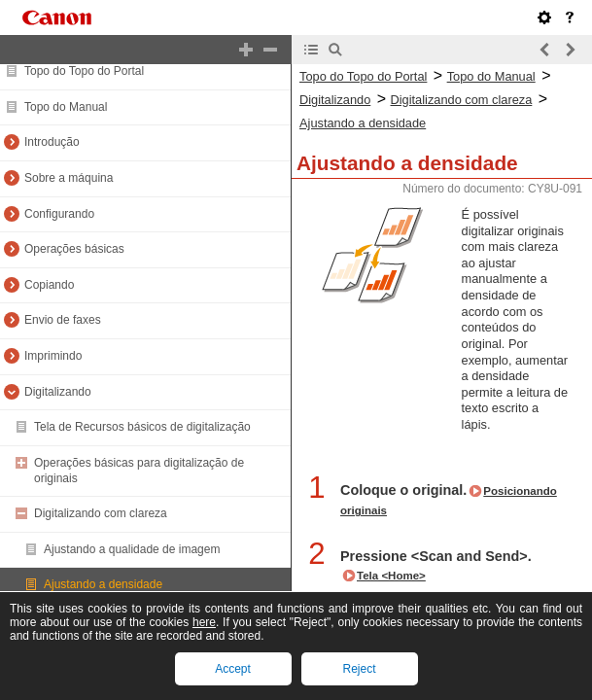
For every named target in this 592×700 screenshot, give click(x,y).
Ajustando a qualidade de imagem (132, 549)
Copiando (49, 285)
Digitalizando (58, 392)
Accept (233, 669)
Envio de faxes (63, 320)
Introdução (52, 142)
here (204, 622)
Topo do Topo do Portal (84, 71)
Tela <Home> (391, 576)
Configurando (59, 214)
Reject (359, 669)
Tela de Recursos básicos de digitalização (142, 427)
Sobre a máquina (69, 178)
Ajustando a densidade (103, 584)
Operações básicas (74, 249)
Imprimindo (53, 356)
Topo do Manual (66, 107)
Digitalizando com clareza (101, 513)
